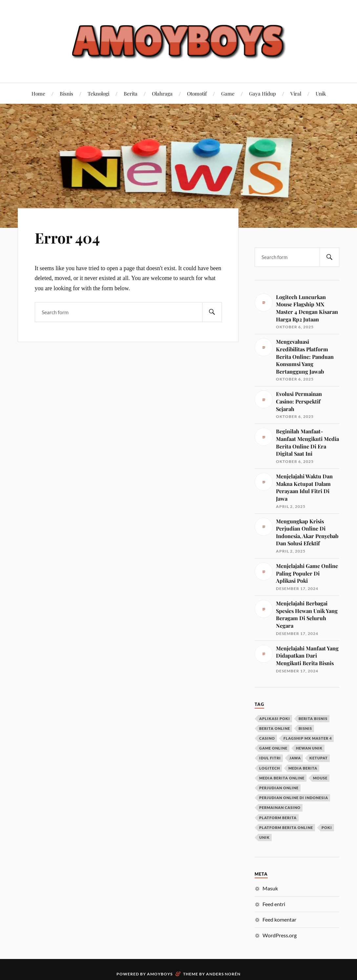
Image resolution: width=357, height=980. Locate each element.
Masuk (270, 888)
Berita (131, 93)
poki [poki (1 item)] (327, 828)
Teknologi (98, 93)
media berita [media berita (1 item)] (303, 768)
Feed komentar (279, 919)
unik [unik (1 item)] (264, 837)
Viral (296, 93)
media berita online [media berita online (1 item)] (282, 778)
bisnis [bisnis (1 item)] (305, 728)
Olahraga (162, 93)
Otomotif (197, 93)
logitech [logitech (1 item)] (270, 768)
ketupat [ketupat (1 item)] (319, 758)
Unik (321, 93)
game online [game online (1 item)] (273, 748)
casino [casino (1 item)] (267, 738)
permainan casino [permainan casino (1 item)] (280, 807)
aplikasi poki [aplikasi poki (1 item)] (275, 719)
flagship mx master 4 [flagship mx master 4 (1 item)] (308, 738)
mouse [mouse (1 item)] (320, 778)
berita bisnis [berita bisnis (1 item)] (313, 719)
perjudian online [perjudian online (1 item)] (279, 788)
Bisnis (66, 93)
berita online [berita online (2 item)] (275, 728)
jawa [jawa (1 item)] (295, 758)
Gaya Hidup (262, 93)
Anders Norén (223, 974)
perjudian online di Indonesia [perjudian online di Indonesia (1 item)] (294, 798)
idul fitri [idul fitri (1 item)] (270, 758)
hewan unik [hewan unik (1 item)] (309, 748)
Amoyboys (160, 974)
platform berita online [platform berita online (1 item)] (286, 828)
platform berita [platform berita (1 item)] (278, 818)
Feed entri (274, 904)
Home (38, 93)
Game (228, 93)
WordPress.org (280, 935)
